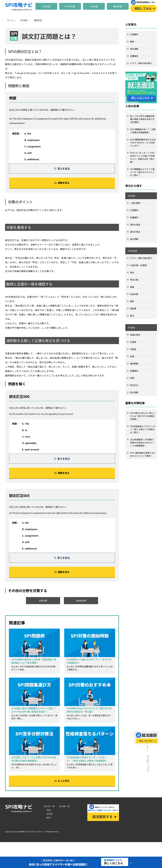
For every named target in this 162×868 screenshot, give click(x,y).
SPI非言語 (70, 6)
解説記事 (118, 6)
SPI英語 (94, 6)
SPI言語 (46, 6)
